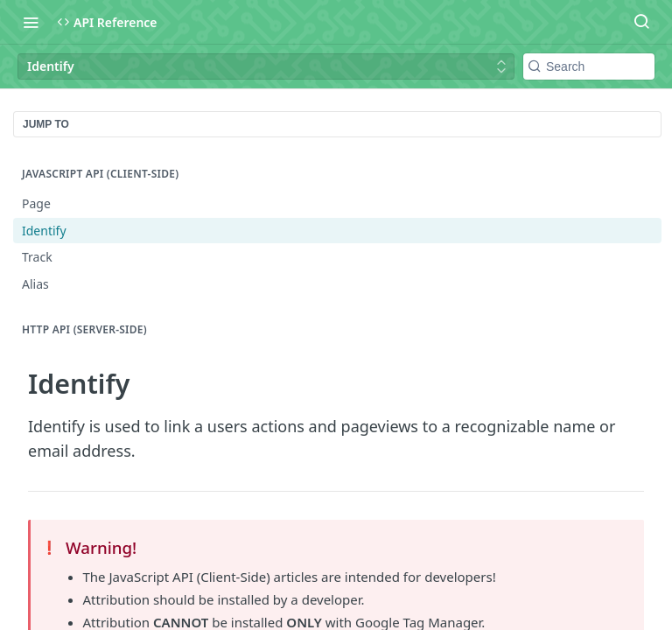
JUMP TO (46, 124)
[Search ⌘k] (641, 22)
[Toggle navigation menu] (31, 22)
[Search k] (589, 66)
